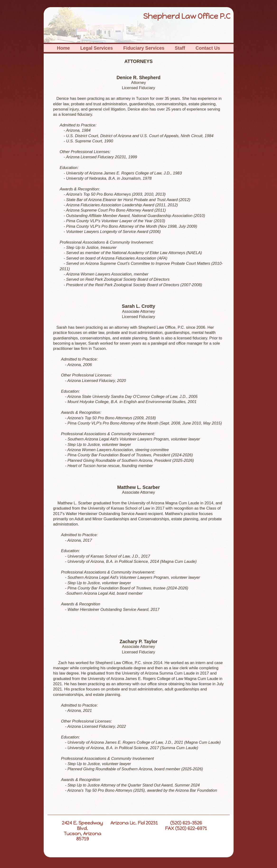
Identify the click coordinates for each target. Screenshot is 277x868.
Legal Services (96, 48)
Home (63, 48)
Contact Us (208, 48)
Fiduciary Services (144, 48)
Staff (180, 48)
